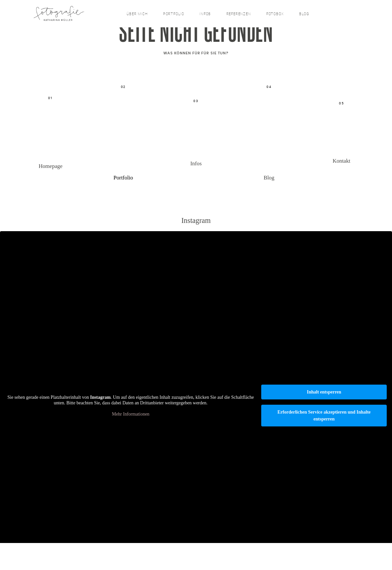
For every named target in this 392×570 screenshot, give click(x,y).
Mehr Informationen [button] (131, 441)
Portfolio (174, 14)
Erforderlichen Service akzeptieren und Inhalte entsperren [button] (324, 443)
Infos (205, 14)
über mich (137, 14)
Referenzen (239, 14)
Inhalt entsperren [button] (324, 419)
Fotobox (275, 14)
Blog (304, 14)
